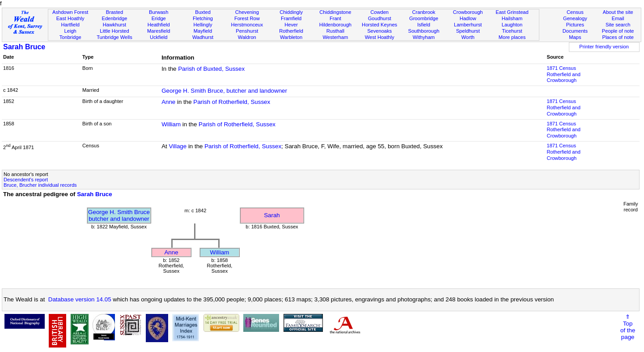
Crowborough (468, 12)
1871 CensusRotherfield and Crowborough (563, 74)
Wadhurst (203, 37)
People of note (618, 31)
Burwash (159, 12)
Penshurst (247, 31)
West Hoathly (380, 37)
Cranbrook (424, 12)
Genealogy (575, 18)
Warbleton (291, 37)
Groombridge (424, 18)
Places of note (618, 37)
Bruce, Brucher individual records (40, 185)
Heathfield (159, 25)
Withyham (424, 37)
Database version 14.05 (80, 299)
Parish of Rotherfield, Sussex (232, 102)
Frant (335, 18)
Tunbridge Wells (114, 37)
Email (618, 18)
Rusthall (335, 31)
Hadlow (468, 18)
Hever (291, 25)
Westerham (336, 37)
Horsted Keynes (379, 25)
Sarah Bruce (24, 47)
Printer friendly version (604, 47)
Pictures (575, 25)
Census (575, 12)
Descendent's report (26, 180)
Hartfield (70, 25)
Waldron (247, 37)
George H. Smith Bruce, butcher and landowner (224, 91)
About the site (618, 12)
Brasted (114, 12)
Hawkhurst (114, 25)
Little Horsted (114, 31)
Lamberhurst (468, 25)
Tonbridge (70, 37)
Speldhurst (468, 31)
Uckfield (159, 37)
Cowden (379, 12)
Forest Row (247, 18)
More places (512, 37)
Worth (468, 37)
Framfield (291, 18)
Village (178, 146)
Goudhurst (380, 18)
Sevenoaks (379, 31)
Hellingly (203, 25)
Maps (575, 37)
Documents (575, 31)
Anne (168, 102)
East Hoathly (70, 18)
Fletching (203, 18)
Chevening (247, 12)
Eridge (159, 18)
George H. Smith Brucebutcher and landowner (119, 215)
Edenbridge (115, 18)
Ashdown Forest (70, 12)
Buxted (203, 12)
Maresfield (159, 31)
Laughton (512, 25)
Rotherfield (291, 31)
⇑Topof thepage (628, 327)
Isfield (424, 25)
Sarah (272, 215)
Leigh (70, 31)
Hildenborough (335, 25)
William (171, 124)
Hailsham (512, 18)
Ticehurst (512, 31)
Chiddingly (291, 12)
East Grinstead (512, 12)
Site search (618, 25)
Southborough (424, 31)
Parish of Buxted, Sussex (211, 69)
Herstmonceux (247, 25)
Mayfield (203, 31)
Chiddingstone (335, 12)
